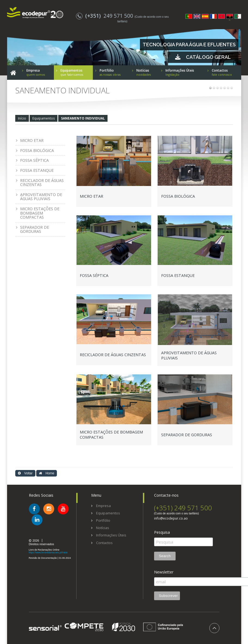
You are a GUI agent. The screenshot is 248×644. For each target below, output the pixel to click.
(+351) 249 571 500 (183, 508)
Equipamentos (44, 118)
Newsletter (164, 572)
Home (47, 473)
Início (22, 118)
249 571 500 (105, 16)
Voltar (25, 473)
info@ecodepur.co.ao (171, 518)
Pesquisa (162, 532)
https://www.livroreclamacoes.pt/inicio (48, 553)
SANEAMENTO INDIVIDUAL (83, 118)
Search (165, 556)
